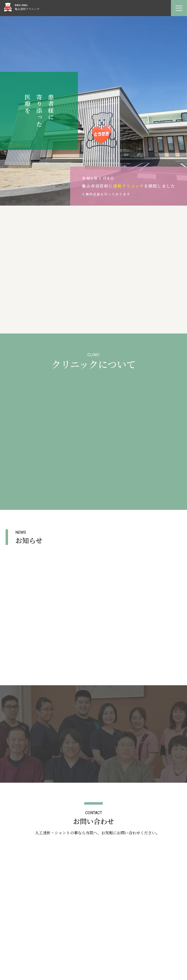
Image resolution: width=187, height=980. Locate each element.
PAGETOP (94, 829)
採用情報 (93, 953)
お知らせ (93, 948)
